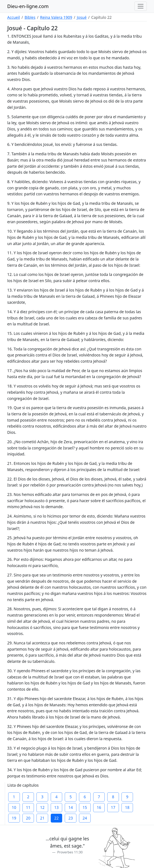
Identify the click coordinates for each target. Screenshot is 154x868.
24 (85, 818)
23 (71, 818)
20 (28, 818)
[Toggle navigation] (141, 6)
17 (113, 807)
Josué (82, 17)
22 (57, 818)
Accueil (14, 17)
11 (28, 807)
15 (85, 807)
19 (14, 818)
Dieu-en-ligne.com (28, 6)
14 (71, 807)
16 (99, 807)
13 (57, 807)
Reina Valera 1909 (56, 17)
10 (14, 807)
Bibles (30, 17)
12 (42, 807)
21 (42, 818)
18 (127, 807)
